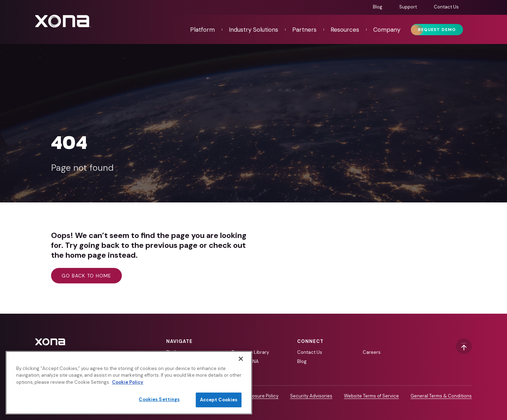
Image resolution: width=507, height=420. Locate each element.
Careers (372, 352)
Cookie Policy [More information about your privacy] (128, 382)
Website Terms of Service (371, 396)
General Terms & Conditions (441, 396)
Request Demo (437, 30)
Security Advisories (311, 396)
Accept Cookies (219, 400)
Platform (202, 30)
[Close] (241, 359)
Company (387, 30)
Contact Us (446, 7)
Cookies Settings (159, 399)
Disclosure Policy (260, 396)
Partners (304, 30)
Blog (378, 7)
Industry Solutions (254, 30)
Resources (345, 30)
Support (408, 7)
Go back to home (86, 276)
